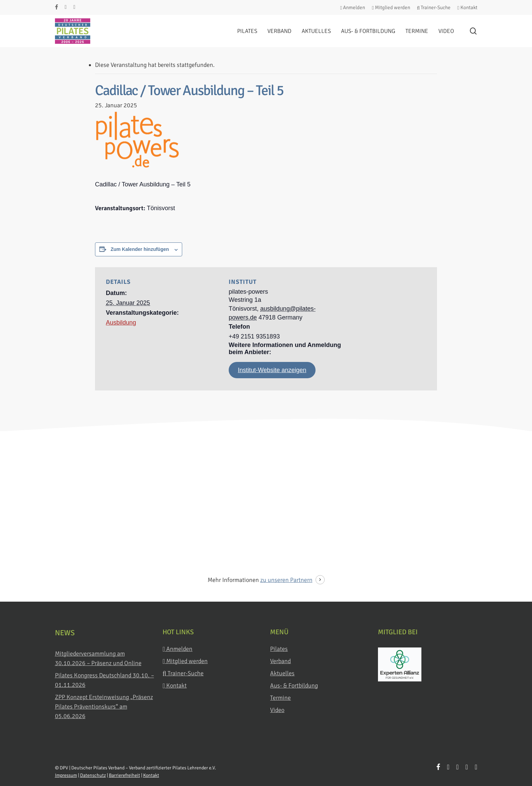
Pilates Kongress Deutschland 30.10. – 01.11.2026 (104, 680)
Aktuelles (282, 673)
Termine (280, 698)
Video (277, 710)
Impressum (66, 775)
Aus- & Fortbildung (294, 686)
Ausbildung (121, 323)
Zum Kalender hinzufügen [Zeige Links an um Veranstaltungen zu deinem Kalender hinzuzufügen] (140, 249)
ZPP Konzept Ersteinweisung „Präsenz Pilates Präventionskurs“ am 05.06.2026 (104, 707)
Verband (280, 661)
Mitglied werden (185, 661)
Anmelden (177, 649)
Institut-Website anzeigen (272, 370)
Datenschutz (93, 775)
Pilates (279, 649)
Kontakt (175, 686)
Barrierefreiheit (125, 775)
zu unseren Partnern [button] (286, 580)
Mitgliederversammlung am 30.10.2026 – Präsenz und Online (98, 658)
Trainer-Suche (183, 673)
